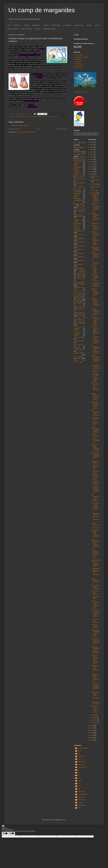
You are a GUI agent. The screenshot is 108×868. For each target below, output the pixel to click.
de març (94, 718)
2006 (92, 740)
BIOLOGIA (25, 116)
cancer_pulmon (81, 211)
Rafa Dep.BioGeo (82, 794)
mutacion (76, 330)
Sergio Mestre (81, 805)
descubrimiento (81, 273)
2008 (92, 735)
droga (75, 277)
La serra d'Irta (79, 66)
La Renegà (78, 61)
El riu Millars (79, 59)
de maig (94, 193)
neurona (76, 335)
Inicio (9, 25)
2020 (92, 157)
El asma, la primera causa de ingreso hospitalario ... (95, 303)
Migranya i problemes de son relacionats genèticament (95, 544)
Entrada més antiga (62, 129)
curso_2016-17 (79, 268)
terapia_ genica (51, 116)
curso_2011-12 (79, 249)
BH (84, 143)
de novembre (95, 180)
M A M (79, 786)
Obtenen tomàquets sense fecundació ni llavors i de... (95, 217)
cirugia (75, 218)
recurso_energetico (79, 341)
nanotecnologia (78, 332)
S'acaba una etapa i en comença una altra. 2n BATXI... (95, 198)
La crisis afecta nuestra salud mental (94, 269)
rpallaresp (76, 348)
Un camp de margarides (42, 10)
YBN (79, 808)
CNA (79, 754)
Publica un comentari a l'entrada (20, 125)
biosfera (89, 25)
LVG (79, 783)
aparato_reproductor (79, 183)
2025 (92, 145)
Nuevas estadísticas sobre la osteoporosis (95, 256)
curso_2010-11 (79, 246)
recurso (97, 25)
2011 (92, 728)
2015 (92, 169)
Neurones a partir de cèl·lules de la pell (95, 234)
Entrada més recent (14, 129)
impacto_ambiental (79, 307)
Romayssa (80, 802)
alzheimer (76, 174)
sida (84, 349)
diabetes (79, 275)
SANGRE (76, 164)
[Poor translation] (12, 834)
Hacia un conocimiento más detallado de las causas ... (95, 321)
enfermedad (81, 284)
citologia (26, 25)
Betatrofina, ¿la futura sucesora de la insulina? (95, 278)
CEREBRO (77, 152)
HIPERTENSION (81, 158)
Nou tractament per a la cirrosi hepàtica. (95, 498)
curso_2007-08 (79, 235)
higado (79, 304)
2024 (92, 147)
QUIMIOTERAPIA (78, 162)
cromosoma (77, 227)
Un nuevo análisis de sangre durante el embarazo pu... (95, 331)
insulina (80, 316)
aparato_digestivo (81, 178)
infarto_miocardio (81, 309)
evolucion (79, 295)
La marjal (78, 64)
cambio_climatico (27, 29)
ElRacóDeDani (81, 762)
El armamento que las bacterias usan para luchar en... (95, 474)
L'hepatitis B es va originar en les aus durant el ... (95, 709)
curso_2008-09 (79, 238)
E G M (79, 759)
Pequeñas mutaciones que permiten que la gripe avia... (95, 438)
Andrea (79, 751)
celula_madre (78, 215)
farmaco (79, 298)
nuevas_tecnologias (79, 337)
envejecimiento (77, 291)
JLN (78, 778)
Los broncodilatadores (95, 263)
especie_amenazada (79, 293)
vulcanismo (77, 362)
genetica (46, 25)
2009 (92, 733)
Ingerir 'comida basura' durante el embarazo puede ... (95, 563)
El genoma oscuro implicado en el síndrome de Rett (95, 659)
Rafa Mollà (80, 797)
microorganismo (78, 327)
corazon (76, 226)
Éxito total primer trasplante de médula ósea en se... (95, 293)
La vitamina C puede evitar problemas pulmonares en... (95, 534)
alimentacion (77, 172)
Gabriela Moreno (82, 767)
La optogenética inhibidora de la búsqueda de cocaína (95, 349)
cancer (83, 206)
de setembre (95, 186)
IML (78, 770)
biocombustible (77, 190)
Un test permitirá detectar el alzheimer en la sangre (95, 554)
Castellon (82, 157)
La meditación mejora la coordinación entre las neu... (95, 490)
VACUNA (76, 171)
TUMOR (76, 169)
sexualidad (76, 349)
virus (57, 116)
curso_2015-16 (79, 264)
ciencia (80, 217)
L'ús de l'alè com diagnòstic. (95, 621)
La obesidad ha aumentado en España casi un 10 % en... (95, 207)
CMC (75, 154)
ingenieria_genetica (79, 312)
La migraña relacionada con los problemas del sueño (95, 650)
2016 (92, 167)
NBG (79, 789)
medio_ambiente (13, 29)
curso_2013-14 (79, 257)
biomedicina (77, 193)
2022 (92, 152)
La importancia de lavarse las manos (95, 285)
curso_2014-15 (79, 261)
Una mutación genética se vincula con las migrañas (95, 368)
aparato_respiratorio (79, 186)
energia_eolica (81, 279)
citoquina (76, 222)
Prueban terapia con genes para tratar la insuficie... (95, 397)
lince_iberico (77, 318)
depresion (82, 270)
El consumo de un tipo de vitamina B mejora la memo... (95, 614)
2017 (92, 164)
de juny (94, 190)
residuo (79, 346)
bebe (79, 188)
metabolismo (36, 25)
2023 (92, 150)
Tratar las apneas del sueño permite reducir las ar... (95, 678)
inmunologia (67, 25)
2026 (92, 142)
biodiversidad (77, 192)
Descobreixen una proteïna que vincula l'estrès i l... (95, 226)
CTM (83, 154)
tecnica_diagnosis (79, 357)
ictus (75, 305)
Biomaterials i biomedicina (95, 703)
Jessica (79, 781)
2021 (92, 155)
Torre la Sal (78, 68)
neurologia (77, 334)
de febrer (94, 720)
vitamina (76, 360)
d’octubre (94, 184)
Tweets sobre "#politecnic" (81, 92)
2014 (92, 172)
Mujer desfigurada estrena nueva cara (95, 413)
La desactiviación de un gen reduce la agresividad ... (95, 516)
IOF (78, 773)
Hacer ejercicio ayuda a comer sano (95, 587)
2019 (92, 159)
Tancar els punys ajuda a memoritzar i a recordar (95, 447)
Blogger (64, 820)
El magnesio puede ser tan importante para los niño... (95, 421)
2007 (92, 738)
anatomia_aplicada (49, 29)
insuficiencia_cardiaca (41, 116)
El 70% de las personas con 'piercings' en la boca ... (95, 388)
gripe (84, 302)
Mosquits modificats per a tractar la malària (95, 242)
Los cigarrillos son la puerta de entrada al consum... (95, 340)
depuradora (82, 272)
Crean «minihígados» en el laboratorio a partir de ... (95, 359)
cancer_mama (81, 210)
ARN (75, 143)
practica (38, 29)
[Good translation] (5, 834)
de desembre (95, 176)
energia (83, 277)
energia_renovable (79, 282)
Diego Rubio (81, 756)
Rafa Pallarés (81, 800)
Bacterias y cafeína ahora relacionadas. (95, 668)
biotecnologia (77, 199)
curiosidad (77, 229)
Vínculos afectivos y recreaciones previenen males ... (95, 312)
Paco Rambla (81, 792)
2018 (92, 162)
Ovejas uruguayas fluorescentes (95, 581)
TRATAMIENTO (78, 167)
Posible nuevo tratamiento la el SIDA (95, 249)
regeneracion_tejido (79, 344)
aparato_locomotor (80, 179)
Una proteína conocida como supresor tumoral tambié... (95, 378)
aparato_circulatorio (79, 176)
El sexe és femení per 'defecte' (95, 626)
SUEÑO (76, 165)
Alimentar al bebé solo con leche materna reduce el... (95, 405)
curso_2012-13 (31, 116)
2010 (92, 730)
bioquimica (17, 25)
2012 (92, 726)
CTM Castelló (79, 55)
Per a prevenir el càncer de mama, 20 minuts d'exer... (95, 506)
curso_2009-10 (79, 242)
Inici (38, 129)
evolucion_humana (79, 296)
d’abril (94, 715)
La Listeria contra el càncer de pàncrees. (95, 482)
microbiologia (56, 25)
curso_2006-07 (79, 231)
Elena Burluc (81, 764)
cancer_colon (82, 208)
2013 (92, 174)
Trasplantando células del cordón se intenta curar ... (95, 633)
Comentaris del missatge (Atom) (26, 132)
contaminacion (79, 25)
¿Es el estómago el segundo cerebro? (95, 430)
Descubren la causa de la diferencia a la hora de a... (95, 642)
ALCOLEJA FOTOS (83, 748)
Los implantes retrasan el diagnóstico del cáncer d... (95, 456)
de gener (94, 722)
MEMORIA (79, 160)
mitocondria (77, 329)
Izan (79, 775)
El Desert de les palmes (82, 57)
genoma (76, 302)
